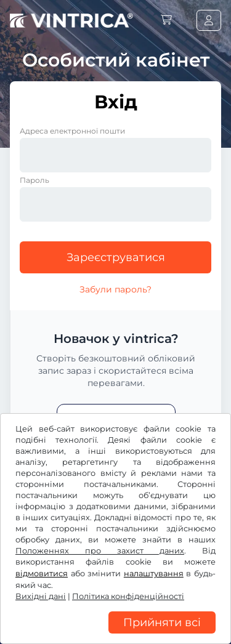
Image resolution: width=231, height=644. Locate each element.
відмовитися (42, 574)
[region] (115, 635)
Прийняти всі (162, 622)
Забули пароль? (115, 289)
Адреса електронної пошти (72, 131)
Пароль (34, 180)
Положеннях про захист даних (100, 551)
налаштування (154, 574)
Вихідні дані (41, 596)
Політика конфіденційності (128, 596)
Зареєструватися (116, 257)
